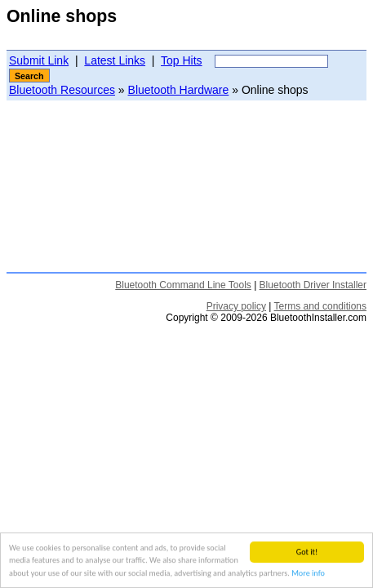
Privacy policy (236, 306)
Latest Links (115, 60)
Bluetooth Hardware (179, 90)
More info (308, 574)
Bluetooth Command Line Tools (183, 285)
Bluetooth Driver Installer (313, 285)
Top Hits (182, 60)
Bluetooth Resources (62, 90)
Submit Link (39, 60)
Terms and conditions (320, 306)
